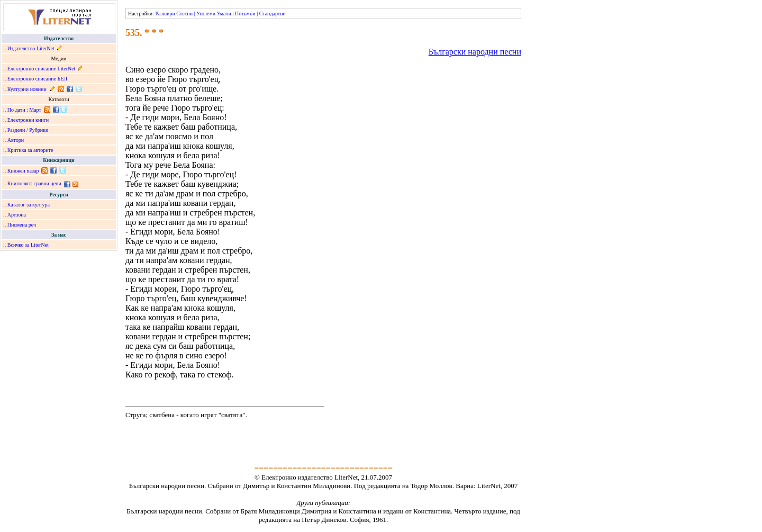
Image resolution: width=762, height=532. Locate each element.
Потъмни (245, 13)
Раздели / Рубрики (28, 130)
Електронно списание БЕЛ (37, 79)
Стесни (184, 13)
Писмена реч (22, 225)
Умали (224, 13)
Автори (16, 140)
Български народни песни (475, 52)
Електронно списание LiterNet (42, 69)
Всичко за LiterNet (28, 245)
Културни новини (27, 89)
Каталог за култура (29, 205)
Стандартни (273, 13)
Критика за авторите (30, 150)
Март (35, 110)
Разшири (165, 13)
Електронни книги (28, 120)
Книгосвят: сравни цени (34, 183)
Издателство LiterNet (31, 48)
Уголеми (206, 13)
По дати (16, 110)
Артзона (17, 215)
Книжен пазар (23, 171)
